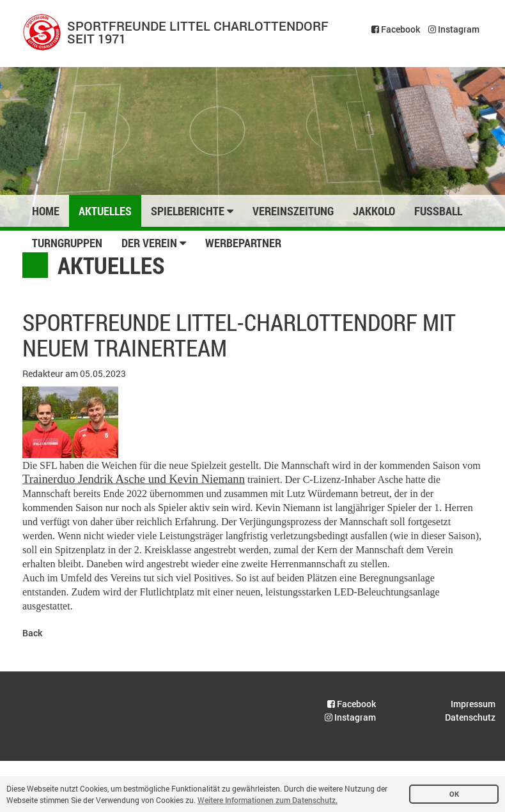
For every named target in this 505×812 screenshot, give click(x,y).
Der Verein (154, 243)
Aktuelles (105, 211)
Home (46, 211)
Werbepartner (243, 243)
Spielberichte (192, 211)
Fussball (438, 211)
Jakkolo (374, 211)
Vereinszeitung (293, 211)
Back (32, 633)
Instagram (454, 29)
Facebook (396, 29)
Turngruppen (67, 243)
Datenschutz (470, 717)
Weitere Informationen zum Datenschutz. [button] (268, 800)
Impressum (473, 704)
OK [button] (454, 794)
